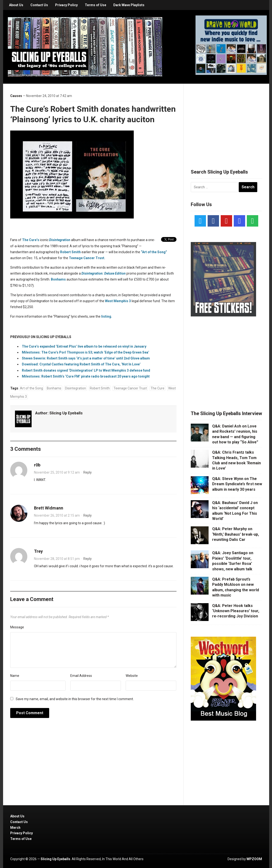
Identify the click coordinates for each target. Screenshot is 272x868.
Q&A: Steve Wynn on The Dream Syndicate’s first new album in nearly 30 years (237, 484)
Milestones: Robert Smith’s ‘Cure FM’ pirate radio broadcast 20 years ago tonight (86, 376)
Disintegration (76, 388)
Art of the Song (31, 388)
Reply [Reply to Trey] (88, 559)
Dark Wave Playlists (129, 5)
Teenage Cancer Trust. (87, 258)
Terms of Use (95, 5)
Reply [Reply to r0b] (88, 472)
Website (132, 676)
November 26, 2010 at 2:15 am (57, 515)
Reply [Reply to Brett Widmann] (88, 515)
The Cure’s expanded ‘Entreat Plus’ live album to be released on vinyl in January (84, 346)
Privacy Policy (66, 5)
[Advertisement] (226, 121)
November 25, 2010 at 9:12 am (57, 472)
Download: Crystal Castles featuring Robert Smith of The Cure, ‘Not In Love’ (81, 364)
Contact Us (39, 5)
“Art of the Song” (154, 252)
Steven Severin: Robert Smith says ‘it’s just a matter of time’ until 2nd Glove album (86, 358)
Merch (15, 828)
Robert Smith (70, 252)
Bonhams (58, 279)
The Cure (157, 388)
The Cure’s (31, 240)
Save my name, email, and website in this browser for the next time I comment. (75, 699)
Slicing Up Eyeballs (66, 413)
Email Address (81, 676)
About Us (16, 5)
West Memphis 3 (118, 301)
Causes (16, 96)
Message (17, 627)
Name (15, 676)
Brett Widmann (49, 508)
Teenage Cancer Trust (130, 388)
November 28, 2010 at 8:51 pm (57, 559)
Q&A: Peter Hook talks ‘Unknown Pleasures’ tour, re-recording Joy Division (236, 611)
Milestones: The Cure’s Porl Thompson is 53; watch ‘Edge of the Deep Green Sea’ (86, 352)
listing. (107, 316)
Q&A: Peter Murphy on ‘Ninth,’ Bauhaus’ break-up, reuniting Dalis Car (236, 534)
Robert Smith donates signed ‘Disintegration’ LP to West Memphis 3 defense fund (86, 370)
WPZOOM (254, 859)
